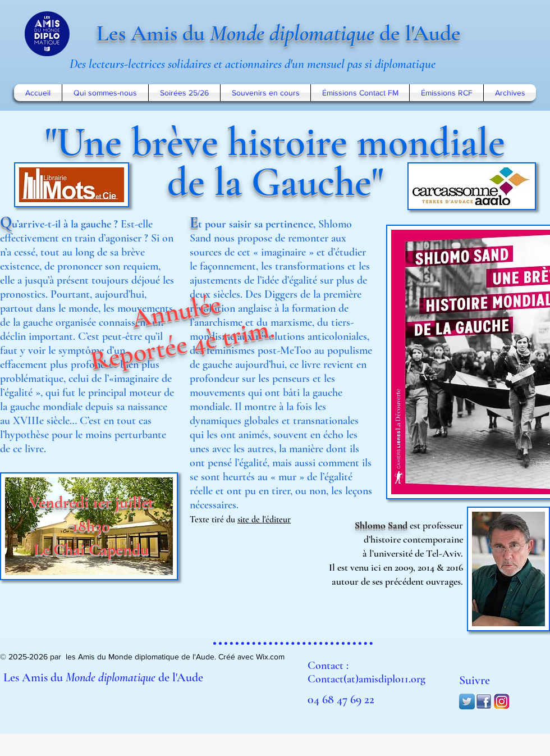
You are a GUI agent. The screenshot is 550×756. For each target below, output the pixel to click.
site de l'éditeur (264, 520)
